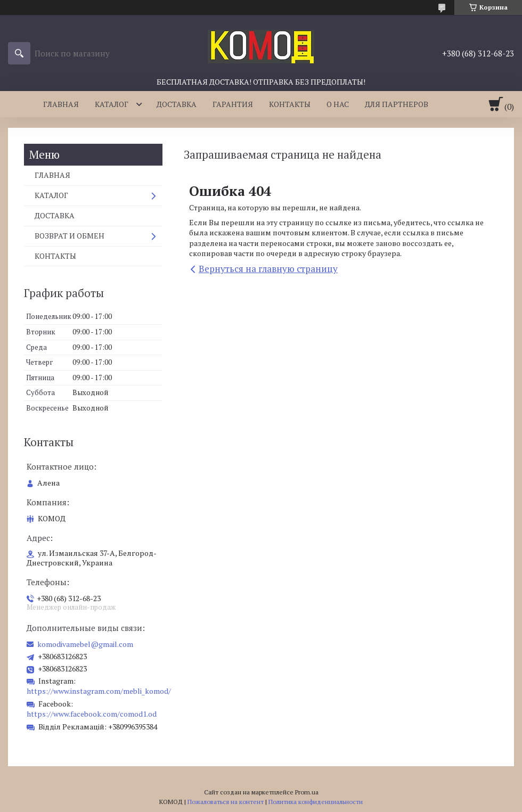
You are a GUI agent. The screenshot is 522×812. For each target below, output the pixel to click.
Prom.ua (307, 792)
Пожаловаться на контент (226, 802)
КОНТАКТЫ (290, 104)
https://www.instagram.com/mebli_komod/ (99, 691)
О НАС (338, 104)
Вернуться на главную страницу (268, 269)
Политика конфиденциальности (316, 802)
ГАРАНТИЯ (233, 104)
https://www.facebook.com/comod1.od (92, 714)
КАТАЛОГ (112, 104)
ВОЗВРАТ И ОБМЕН (70, 236)
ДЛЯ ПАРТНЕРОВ (397, 104)
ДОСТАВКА (177, 104)
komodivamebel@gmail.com (85, 644)
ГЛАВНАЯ (61, 104)
